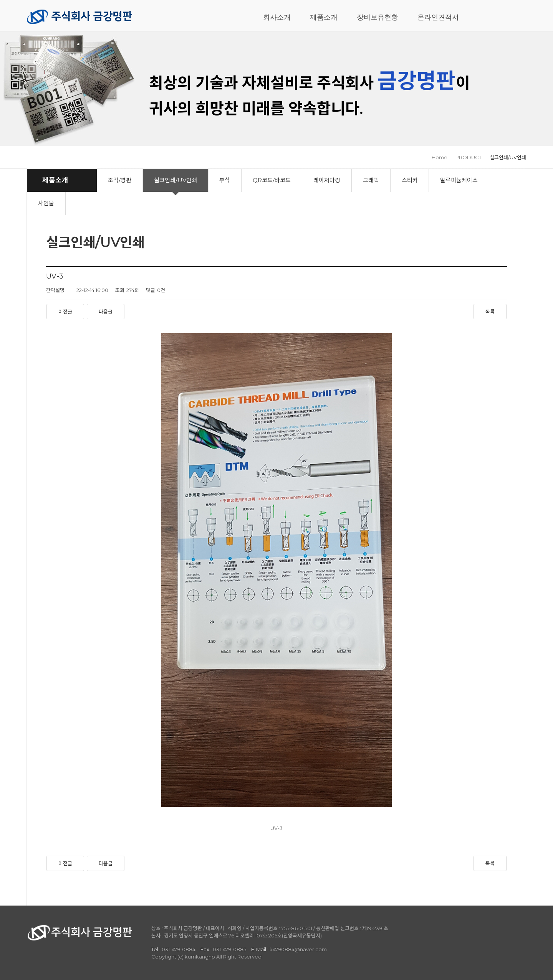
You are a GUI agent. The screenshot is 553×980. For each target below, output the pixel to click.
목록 (490, 312)
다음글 (106, 312)
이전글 (65, 312)
